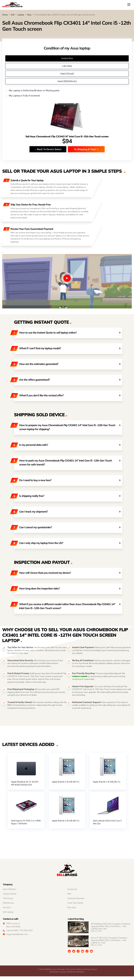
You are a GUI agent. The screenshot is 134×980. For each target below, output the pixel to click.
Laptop (21, 15)
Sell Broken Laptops (58, 975)
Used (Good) (67, 74)
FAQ (69, 898)
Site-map (71, 911)
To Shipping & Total (86, 149)
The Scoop (8, 902)
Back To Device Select (48, 149)
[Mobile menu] (129, 5)
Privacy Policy (90, 973)
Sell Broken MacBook (76, 975)
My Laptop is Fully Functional (67, 96)
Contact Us (72, 893)
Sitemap (61, 973)
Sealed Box (67, 58)
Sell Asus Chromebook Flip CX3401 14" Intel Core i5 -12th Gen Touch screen (67, 137)
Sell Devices (8, 907)
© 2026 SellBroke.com (47, 973)
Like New (67, 66)
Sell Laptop (8, 916)
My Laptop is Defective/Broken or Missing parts (67, 91)
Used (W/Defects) (67, 81)
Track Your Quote (75, 907)
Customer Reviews (76, 902)
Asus (29, 15)
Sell (13, 15)
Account (7, 911)
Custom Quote (10, 898)
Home (5, 15)
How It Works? (9, 893)
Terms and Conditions (75, 973)
